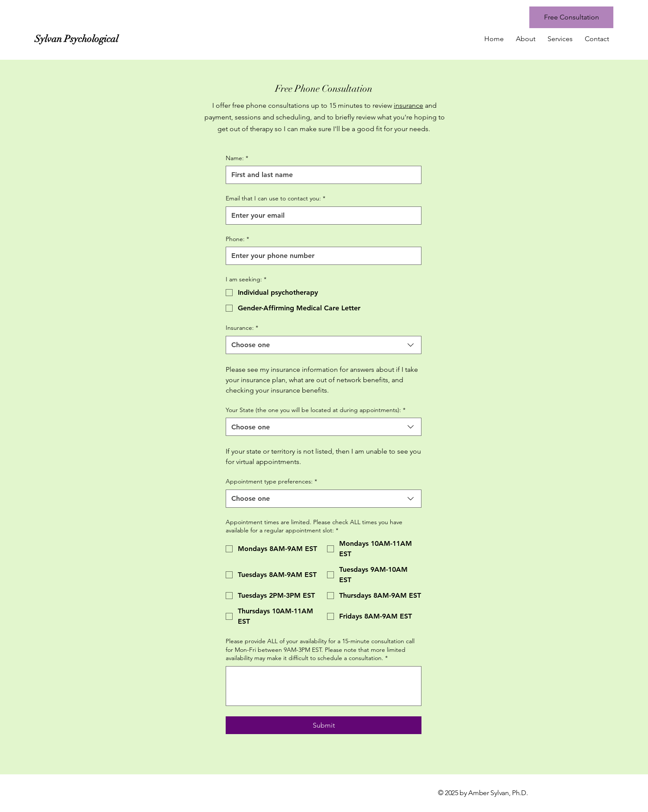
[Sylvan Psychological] (112, 39)
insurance (408, 105)
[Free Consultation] (571, 17)
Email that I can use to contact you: (275, 199)
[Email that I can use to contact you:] (321, 216)
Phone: (237, 239)
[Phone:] (321, 256)
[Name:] (321, 175)
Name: (237, 158)
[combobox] (324, 345)
